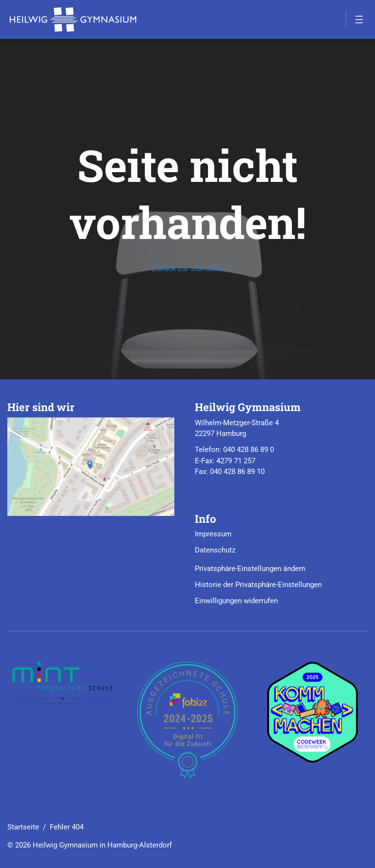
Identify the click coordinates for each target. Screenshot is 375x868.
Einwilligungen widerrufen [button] (236, 601)
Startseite (23, 827)
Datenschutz (215, 550)
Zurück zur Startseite (187, 268)
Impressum (213, 534)
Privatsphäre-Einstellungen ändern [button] (250, 569)
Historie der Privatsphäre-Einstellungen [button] (258, 585)
